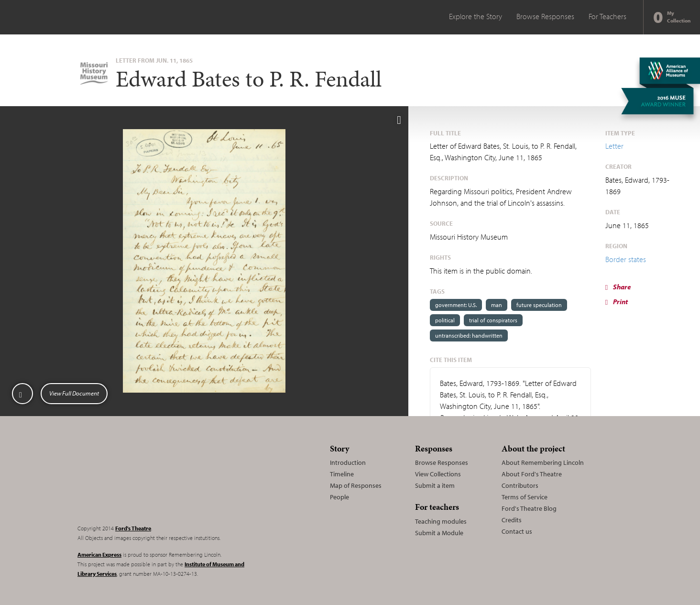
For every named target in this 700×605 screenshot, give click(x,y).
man (497, 305)
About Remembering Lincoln (543, 462)
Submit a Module (439, 533)
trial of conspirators (493, 320)
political (445, 320)
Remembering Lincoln (137, 478)
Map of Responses (356, 485)
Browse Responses (545, 16)
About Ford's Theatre (532, 474)
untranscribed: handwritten (469, 335)
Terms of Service (525, 497)
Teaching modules (441, 521)
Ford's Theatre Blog (529, 508)
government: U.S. (456, 305)
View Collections (438, 474)
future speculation (539, 305)
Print (617, 302)
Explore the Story (476, 16)
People (339, 497)
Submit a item (435, 485)
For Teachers (607, 16)
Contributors (520, 485)
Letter (614, 146)
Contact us (517, 531)
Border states (626, 259)
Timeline (342, 474)
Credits (512, 520)
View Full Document (74, 393)
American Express (99, 555)
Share (618, 287)
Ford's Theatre (133, 528)
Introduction (348, 462)
